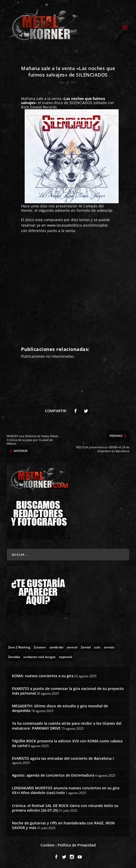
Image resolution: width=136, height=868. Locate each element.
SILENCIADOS (81, 103)
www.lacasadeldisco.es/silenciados (77, 225)
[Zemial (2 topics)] (86, 647)
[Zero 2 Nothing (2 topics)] (19, 647)
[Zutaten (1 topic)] (40, 647)
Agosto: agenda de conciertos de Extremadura (53, 775)
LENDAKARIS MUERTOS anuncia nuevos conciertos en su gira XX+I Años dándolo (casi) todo (66, 790)
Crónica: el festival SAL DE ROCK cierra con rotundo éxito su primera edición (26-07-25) (65, 808)
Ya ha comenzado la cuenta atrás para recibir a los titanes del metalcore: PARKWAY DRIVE (67, 726)
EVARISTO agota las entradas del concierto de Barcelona (62, 758)
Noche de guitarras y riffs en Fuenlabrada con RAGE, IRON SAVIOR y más (63, 825)
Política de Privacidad (77, 845)
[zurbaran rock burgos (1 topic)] (39, 656)
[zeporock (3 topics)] (66, 656)
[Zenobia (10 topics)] (14, 656)
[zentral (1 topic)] (72, 647)
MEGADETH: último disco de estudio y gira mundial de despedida (60, 708)
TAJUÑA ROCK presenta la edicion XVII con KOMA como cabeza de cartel (67, 743)
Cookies (47, 845)
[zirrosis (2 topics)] (109, 647)
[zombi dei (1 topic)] (56, 647)
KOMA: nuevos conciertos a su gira (43, 676)
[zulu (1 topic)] (97, 647)
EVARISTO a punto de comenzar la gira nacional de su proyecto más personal (68, 691)
